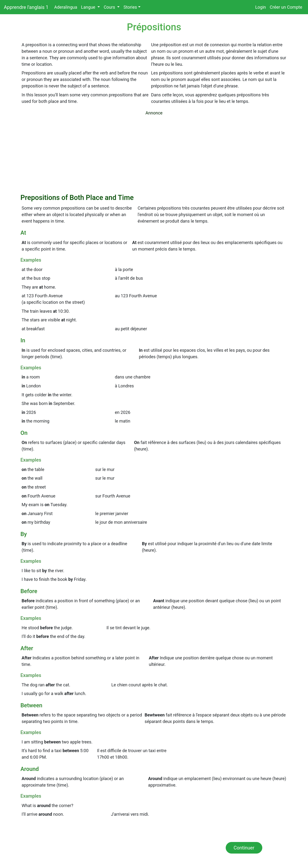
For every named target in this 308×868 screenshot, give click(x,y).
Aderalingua (67, 7)
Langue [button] (89, 7)
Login (261, 7)
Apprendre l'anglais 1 (26, 7)
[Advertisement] (154, 154)
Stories (130, 7)
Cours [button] (110, 7)
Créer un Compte (286, 7)
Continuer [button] (244, 848)
